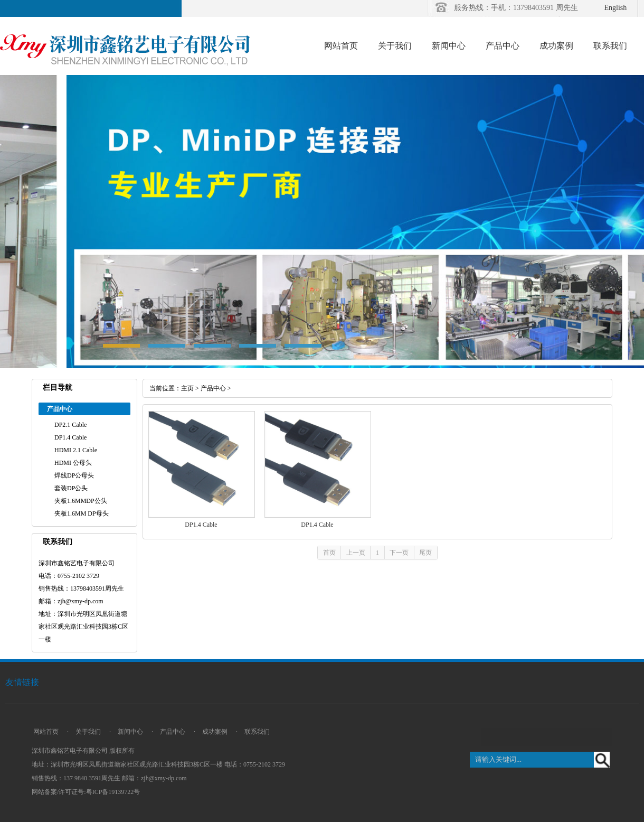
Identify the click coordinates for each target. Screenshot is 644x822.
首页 (329, 553)
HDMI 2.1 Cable (76, 450)
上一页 (356, 553)
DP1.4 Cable (70, 437)
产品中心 (503, 46)
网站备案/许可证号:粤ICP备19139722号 (86, 792)
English (616, 8)
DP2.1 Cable (70, 425)
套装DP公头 (71, 488)
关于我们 (395, 46)
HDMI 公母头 (73, 463)
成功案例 (556, 46)
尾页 (425, 553)
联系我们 (610, 46)
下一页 (399, 553)
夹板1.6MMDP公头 (81, 501)
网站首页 (341, 46)
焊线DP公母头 (74, 475)
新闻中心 (449, 46)
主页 (187, 388)
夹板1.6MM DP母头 (82, 513)
